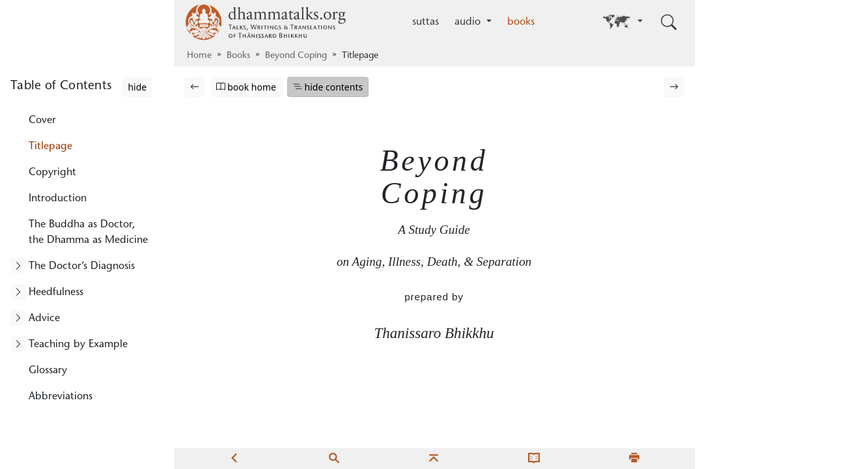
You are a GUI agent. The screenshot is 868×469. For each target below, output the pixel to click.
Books (238, 56)
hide (137, 87)
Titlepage (50, 147)
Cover (42, 121)
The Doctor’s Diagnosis (82, 266)
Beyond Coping (296, 56)
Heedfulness (56, 292)
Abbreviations (61, 397)
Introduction (58, 199)
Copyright (52, 173)
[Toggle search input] (669, 22)
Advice (44, 319)
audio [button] (469, 22)
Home (199, 56)
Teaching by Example (78, 345)
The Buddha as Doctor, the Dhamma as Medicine (88, 233)
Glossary (48, 371)
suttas (426, 22)
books (521, 22)
